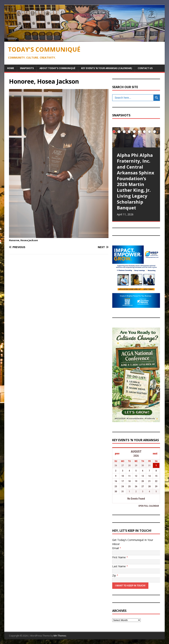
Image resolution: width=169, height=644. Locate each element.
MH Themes (60, 636)
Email (117, 548)
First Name (120, 557)
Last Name (120, 566)
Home (11, 68)
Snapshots (27, 68)
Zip (115, 575)
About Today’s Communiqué (57, 68)
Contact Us (145, 68)
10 (134, 136)
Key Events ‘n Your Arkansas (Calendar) (107, 68)
